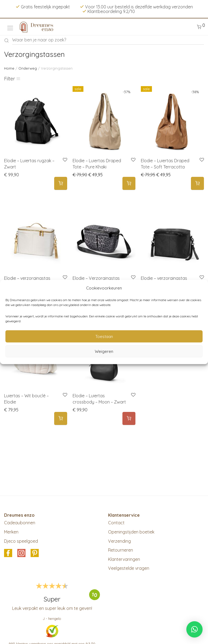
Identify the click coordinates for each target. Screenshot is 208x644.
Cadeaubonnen (20, 523)
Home (9, 68)
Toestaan (104, 336)
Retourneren (121, 550)
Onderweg (28, 68)
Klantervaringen (124, 559)
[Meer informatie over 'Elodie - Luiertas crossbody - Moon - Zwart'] (129, 419)
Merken (11, 532)
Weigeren (104, 351)
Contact (116, 523)
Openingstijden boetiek (131, 532)
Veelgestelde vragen (129, 568)
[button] (61, 183)
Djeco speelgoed (21, 541)
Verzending (119, 541)
